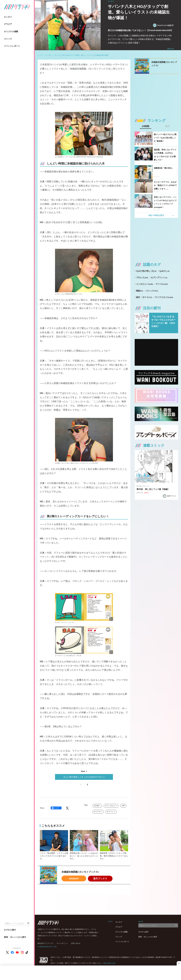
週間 (167, 126)
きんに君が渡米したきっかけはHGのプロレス (84, 777)
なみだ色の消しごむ (146, 271)
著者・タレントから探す (15, 937)
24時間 (146, 126)
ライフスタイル (164, 297)
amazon (74, 878)
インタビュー (112, 806)
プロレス (142, 277)
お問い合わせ (76, 943)
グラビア (8, 24)
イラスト (99, 812)
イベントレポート (12, 46)
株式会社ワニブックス (46, 943)
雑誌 (140, 291)
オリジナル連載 (11, 31)
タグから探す (10, 930)
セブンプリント (159, 277)
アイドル (162, 284)
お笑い (98, 806)
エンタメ (8, 17)
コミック (8, 39)
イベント (112, 812)
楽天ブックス (100, 879)
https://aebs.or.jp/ (109, 963)
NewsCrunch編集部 (163, 25)
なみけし (164, 271)
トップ (40, 55)
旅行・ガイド (144, 297)
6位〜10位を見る (156, 215)
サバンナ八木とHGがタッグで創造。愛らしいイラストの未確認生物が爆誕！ (82, 55)
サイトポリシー (62, 943)
